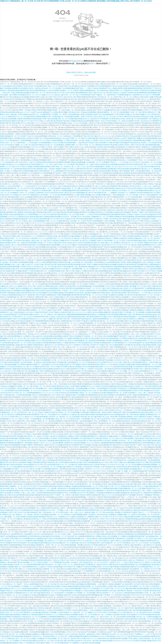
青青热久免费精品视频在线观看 (114, 208)
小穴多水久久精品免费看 (147, 195)
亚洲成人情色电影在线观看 (97, 343)
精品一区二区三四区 (29, 554)
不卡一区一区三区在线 (79, 608)
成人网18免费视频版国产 (17, 199)
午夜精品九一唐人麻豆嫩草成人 (98, 232)
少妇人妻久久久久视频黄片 (18, 158)
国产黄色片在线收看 (86, 158)
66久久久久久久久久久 (105, 136)
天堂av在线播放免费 (98, 195)
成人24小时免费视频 (46, 419)
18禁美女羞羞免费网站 (78, 223)
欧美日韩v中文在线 (60, 269)
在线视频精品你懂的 (17, 132)
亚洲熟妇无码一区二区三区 (39, 93)
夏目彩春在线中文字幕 (99, 504)
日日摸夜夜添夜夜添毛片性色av (124, 136)
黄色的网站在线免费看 (89, 556)
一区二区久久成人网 (120, 588)
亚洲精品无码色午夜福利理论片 (142, 425)
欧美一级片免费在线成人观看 (102, 90)
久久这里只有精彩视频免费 (71, 588)
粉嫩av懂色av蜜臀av (12, 497)
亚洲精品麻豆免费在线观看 (53, 338)
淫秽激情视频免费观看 (62, 373)
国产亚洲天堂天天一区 (117, 151)
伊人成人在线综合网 (90, 399)
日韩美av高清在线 (104, 138)
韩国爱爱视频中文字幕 (90, 219)
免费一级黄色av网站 (54, 251)
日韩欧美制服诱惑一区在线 (80, 256)
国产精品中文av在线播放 (70, 86)
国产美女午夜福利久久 (15, 177)
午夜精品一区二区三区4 (8, 597)
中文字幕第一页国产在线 (53, 147)
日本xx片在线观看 (140, 325)
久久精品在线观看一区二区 (21, 258)
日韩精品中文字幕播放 (35, 151)
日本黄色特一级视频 (142, 495)
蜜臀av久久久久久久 (52, 456)
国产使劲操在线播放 (141, 193)
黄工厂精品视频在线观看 (101, 493)
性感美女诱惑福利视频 (13, 478)
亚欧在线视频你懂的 (149, 384)
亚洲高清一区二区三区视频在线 (54, 467)
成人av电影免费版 (116, 602)
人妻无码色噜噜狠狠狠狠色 (120, 552)
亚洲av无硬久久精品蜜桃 (89, 525)
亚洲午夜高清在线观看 (13, 99)
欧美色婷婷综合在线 (74, 462)
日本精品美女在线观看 (152, 595)
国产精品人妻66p (140, 219)
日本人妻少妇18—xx (66, 84)
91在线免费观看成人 (153, 108)
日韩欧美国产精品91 (118, 408)
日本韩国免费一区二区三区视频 (96, 162)
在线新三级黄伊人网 (143, 484)
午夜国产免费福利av (74, 260)
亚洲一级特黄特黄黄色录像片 (54, 582)
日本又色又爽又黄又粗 (76, 356)
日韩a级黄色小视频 (119, 399)
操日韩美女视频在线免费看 (95, 249)
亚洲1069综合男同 (72, 158)
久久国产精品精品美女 (107, 467)
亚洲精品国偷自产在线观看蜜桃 (91, 582)
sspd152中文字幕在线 (84, 493)
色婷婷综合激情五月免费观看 (40, 484)
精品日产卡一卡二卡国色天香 (125, 506)
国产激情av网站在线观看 (77, 125)
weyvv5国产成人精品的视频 (148, 547)
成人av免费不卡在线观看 (41, 469)
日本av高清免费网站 (36, 282)
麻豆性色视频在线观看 (118, 493)
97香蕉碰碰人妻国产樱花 (119, 171)
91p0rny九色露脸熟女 (103, 456)
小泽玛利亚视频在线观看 (148, 467)
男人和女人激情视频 (144, 199)
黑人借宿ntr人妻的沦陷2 (104, 410)
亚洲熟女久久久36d (120, 90)
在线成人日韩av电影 (90, 397)
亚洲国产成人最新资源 (33, 225)
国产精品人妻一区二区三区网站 (127, 97)
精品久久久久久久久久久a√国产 (49, 393)
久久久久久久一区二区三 (52, 151)
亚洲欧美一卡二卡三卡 (72, 308)
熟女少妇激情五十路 (130, 214)
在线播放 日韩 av (27, 447)
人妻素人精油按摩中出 (87, 114)
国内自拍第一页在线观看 (80, 419)
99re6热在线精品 (20, 571)
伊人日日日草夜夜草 (151, 114)
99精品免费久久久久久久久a (104, 367)
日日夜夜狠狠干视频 (86, 412)
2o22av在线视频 (55, 254)
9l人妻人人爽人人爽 (42, 206)
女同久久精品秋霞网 (45, 336)
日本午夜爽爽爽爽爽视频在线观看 (43, 321)
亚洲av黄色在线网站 (47, 125)
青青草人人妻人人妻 (107, 225)
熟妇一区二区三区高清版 (136, 488)
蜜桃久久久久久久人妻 (126, 606)
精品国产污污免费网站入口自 (73, 643)
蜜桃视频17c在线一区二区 (131, 112)
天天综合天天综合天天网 (106, 140)
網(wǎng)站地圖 (90, 72)
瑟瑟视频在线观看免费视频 (88, 595)
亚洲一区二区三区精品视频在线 (13, 467)
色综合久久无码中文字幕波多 (147, 223)
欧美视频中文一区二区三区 (86, 149)
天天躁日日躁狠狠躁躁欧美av (92, 462)
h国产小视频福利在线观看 (40, 260)
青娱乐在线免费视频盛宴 (139, 534)
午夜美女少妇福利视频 (74, 341)
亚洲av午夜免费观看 (134, 184)
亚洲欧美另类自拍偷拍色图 (28, 351)
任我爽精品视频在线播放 (41, 167)
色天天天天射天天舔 (119, 517)
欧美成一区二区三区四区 (131, 247)
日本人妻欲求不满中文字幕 (48, 154)
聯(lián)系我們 (71, 72)
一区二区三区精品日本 (116, 319)
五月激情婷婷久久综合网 (27, 173)
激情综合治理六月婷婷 (118, 110)
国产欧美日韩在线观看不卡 (20, 543)
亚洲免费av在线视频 (91, 506)
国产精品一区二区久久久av (92, 604)
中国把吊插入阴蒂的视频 (8, 547)
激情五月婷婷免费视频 (79, 277)
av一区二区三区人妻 (38, 258)
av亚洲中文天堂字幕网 (71, 364)
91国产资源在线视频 (137, 332)
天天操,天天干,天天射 (122, 636)
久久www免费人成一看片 (79, 262)
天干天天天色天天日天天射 (114, 465)
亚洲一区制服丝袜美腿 (68, 504)
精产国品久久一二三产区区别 (118, 162)
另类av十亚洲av (27, 334)
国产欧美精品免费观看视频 (93, 280)
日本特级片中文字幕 (11, 190)
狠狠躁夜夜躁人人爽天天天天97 (103, 108)
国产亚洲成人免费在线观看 (127, 262)
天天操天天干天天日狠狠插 (57, 103)
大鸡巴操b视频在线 (148, 482)
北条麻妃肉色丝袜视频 (121, 212)
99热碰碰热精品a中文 (14, 182)
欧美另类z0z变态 (152, 523)
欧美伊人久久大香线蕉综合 (130, 154)
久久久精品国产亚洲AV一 (70, 151)
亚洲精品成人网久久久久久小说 (21, 530)
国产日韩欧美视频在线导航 (60, 458)
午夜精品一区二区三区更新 (115, 328)
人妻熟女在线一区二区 (38, 241)
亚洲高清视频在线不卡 (113, 154)
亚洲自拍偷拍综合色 (154, 386)
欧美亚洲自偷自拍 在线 (76, 310)
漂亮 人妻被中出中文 (97, 454)
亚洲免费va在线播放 (63, 486)
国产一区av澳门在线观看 (41, 432)
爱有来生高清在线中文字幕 (108, 523)
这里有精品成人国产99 (90, 330)
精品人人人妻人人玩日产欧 (48, 101)
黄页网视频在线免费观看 (107, 169)
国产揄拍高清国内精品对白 (58, 386)
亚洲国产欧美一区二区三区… (35, 132)
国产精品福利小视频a (68, 121)
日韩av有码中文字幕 (25, 556)
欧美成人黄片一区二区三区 (111, 103)
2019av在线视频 (27, 508)
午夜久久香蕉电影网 (22, 160)
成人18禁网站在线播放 (83, 186)
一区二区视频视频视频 (45, 351)
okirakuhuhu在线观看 (95, 208)
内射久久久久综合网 (29, 501)
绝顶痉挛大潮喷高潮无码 (117, 184)
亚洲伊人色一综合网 (38, 114)
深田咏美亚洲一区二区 (8, 169)
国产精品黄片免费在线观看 (104, 188)
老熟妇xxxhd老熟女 (87, 110)
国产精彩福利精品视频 (92, 130)
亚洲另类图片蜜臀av (44, 277)
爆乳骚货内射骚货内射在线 (60, 262)
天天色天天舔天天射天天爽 (112, 462)
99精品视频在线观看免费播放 (138, 588)
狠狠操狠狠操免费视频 (146, 575)
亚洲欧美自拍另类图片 (23, 293)
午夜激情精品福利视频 (37, 410)
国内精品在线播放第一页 (33, 588)
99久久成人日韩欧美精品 (85, 147)
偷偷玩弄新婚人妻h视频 (127, 286)
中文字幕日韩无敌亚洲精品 (28, 641)
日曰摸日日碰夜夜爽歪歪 (8, 556)
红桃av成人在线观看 (43, 273)
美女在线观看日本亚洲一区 (27, 88)
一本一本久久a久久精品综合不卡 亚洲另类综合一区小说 (49, 391)
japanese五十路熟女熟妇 (32, 177)
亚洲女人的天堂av (155, 132)
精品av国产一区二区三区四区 (17, 238)
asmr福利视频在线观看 (116, 164)
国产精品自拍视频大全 (133, 84)
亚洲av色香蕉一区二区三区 (76, 284)
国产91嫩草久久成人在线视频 (36, 323)
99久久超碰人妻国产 (113, 541)
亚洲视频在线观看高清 (114, 123)
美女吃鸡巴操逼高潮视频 (45, 425)
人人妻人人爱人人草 (54, 384)
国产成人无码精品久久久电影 (65, 414)
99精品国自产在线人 (86, 482)
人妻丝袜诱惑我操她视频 (140, 610)
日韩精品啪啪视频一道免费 (73, 545)
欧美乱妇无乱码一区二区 (72, 332)
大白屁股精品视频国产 (36, 615)
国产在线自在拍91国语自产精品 (108, 619)
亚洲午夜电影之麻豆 (11, 275)
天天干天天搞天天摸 (147, 158)
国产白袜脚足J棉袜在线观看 (104, 147)
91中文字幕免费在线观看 (143, 458)
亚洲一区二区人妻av (136, 612)
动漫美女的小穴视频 (35, 602)
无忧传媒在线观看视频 (63, 599)
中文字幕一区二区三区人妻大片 (94, 273)
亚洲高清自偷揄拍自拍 (34, 375)
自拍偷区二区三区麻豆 (72, 110)
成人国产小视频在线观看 (70, 636)
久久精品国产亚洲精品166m (128, 93)
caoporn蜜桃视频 (77, 193)
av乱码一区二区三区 (15, 441)
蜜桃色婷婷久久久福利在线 (33, 84)
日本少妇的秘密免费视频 (145, 249)
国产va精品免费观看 (114, 482)
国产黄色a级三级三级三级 (108, 325)
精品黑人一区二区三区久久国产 (132, 347)
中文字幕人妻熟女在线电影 (142, 210)
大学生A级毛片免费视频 (106, 175)
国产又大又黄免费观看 (69, 602)
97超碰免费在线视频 (42, 254)
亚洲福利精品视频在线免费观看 (27, 406)
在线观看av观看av (108, 236)
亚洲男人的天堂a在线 (104, 567)
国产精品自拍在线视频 (101, 404)
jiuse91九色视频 (125, 447)
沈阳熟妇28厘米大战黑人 (37, 97)
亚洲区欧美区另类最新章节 (72, 445)
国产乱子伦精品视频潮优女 (147, 306)
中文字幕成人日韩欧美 (74, 169)
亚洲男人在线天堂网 (60, 249)
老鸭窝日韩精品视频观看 (139, 364)
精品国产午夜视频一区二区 (55, 114)
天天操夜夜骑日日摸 (139, 367)
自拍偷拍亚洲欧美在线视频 (106, 264)
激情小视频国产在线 (58, 169)
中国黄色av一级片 (126, 206)
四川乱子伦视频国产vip (91, 241)
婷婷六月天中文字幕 (56, 234)
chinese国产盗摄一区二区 (11, 488)
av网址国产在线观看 (87, 86)
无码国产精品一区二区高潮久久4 (76, 156)
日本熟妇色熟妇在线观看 (95, 223)
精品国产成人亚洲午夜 (128, 414)
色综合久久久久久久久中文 (133, 602)
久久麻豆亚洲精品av (23, 114)
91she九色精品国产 (39, 384)
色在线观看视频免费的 (56, 354)
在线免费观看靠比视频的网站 (144, 217)
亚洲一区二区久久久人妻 (123, 351)
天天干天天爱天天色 (85, 304)
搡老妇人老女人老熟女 (8, 114)
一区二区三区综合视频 (80, 460)
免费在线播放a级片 (61, 441)
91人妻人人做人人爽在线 (30, 606)
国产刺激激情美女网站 (120, 149)
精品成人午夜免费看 (73, 136)
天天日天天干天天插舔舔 (27, 425)
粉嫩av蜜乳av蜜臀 (86, 358)
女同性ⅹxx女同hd (6, 230)
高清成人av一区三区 (139, 447)
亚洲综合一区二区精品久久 (55, 156)
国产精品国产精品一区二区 (27, 473)
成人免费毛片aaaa (71, 354)
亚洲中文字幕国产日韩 (135, 90)
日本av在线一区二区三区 (40, 140)
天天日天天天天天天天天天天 (121, 245)
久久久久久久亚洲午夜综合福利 (22, 506)
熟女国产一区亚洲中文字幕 (55, 328)
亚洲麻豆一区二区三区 (145, 499)
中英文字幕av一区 (153, 325)
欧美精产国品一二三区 (82, 88)
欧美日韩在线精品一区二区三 (144, 515)
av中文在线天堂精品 (122, 140)
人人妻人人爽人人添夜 (127, 630)
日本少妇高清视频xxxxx (140, 525)
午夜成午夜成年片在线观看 (32, 86)
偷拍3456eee (47, 378)
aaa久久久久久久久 (26, 112)
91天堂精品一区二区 (139, 386)
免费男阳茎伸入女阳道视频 (37, 399)
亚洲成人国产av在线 (125, 210)
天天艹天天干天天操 (22, 558)
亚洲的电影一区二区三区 (57, 515)
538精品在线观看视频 (75, 103)
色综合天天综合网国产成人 (111, 201)
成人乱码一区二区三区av (78, 347)
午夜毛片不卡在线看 (11, 195)
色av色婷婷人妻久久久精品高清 (13, 245)
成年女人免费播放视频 (63, 190)
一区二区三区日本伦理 (99, 295)
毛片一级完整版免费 (75, 269)
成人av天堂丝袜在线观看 (13, 367)
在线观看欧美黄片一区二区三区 (141, 469)
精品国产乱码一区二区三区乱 (108, 330)
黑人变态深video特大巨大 (121, 251)
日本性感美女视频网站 (45, 295)
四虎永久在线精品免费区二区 (45, 190)
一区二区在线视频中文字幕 (110, 130)
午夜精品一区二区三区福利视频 (131, 190)
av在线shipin (14, 480)
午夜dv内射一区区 (68, 319)
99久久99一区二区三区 (96, 190)
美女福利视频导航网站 (79, 606)
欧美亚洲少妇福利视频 (67, 491)
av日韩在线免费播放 (127, 217)
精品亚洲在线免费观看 (132, 267)
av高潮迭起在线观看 (126, 125)
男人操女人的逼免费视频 (34, 221)
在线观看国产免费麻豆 (128, 310)
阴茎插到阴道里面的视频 (73, 175)
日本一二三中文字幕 (143, 204)
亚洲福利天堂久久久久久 (105, 334)
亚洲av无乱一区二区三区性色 (46, 267)
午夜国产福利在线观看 (49, 119)
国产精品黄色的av (133, 143)
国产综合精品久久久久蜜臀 (124, 193)
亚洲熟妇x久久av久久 (65, 634)
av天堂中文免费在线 (52, 117)
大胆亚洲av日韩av (111, 93)
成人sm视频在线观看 (94, 236)
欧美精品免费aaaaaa (85, 597)
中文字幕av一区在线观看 (96, 388)
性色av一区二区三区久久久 (104, 132)
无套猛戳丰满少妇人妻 (60, 369)
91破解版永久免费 (80, 236)
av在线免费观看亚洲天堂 (142, 299)
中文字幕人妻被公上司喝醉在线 (79, 271)
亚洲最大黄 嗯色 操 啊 (11, 123)
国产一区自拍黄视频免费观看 (144, 317)
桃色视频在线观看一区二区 (54, 110)
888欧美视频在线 (6, 615)
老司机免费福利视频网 (134, 110)
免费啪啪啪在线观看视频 (147, 93)
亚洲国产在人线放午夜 (99, 243)
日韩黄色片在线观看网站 (81, 430)
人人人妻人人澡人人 (80, 167)
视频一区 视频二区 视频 (8, 171)
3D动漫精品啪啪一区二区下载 (69, 188)
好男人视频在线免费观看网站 (98, 319)
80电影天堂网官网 (128, 103)
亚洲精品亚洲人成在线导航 (100, 245)
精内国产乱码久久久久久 (86, 471)
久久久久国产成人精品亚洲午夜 (30, 145)
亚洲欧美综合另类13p (97, 210)
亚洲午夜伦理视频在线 (37, 156)
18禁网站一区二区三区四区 (101, 408)
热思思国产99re (101, 247)
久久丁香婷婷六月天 (91, 369)
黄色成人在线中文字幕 (24, 384)
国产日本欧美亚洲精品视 (131, 241)
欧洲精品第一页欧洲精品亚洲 (60, 469)
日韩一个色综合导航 (88, 538)
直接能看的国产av (114, 499)
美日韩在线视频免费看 (44, 554)
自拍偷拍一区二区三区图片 (102, 554)
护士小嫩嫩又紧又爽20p (53, 319)
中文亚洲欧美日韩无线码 (132, 345)
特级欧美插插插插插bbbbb (113, 473)
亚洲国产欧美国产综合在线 (124, 615)
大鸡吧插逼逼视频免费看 (151, 406)
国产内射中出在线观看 (53, 538)
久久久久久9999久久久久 (100, 425)
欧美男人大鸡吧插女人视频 (138, 382)
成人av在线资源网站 (29, 249)
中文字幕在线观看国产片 (142, 119)
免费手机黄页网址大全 (127, 356)
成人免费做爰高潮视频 (37, 160)
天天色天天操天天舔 (21, 223)
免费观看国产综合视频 (86, 212)
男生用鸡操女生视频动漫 (11, 369)
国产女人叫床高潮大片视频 (67, 471)
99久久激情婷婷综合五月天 (138, 95)
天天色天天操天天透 (111, 286)
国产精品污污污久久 (104, 382)
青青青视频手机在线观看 (72, 573)
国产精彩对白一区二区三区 (97, 227)
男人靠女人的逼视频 (25, 197)
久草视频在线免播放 (60, 99)
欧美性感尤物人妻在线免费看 (54, 282)
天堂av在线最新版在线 (42, 604)
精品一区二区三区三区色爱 (18, 595)
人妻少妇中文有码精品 (40, 534)
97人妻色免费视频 (21, 388)
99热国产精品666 (110, 145)
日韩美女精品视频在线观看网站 (127, 169)
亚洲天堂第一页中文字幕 (50, 367)
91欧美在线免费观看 (139, 523)
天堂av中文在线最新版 (21, 510)
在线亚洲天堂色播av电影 (78, 449)
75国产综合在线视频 (133, 408)
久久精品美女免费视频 (131, 504)
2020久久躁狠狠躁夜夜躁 (101, 552)
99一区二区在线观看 (113, 421)
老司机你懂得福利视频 (21, 391)
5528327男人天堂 (112, 125)
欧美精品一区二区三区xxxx (150, 341)
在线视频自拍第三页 (150, 127)
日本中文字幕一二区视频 (54, 510)
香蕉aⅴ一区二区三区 (44, 201)
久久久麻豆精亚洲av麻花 (51, 121)
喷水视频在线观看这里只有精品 (28, 347)
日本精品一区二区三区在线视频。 (77, 123)
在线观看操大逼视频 (45, 625)
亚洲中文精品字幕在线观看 (35, 108)
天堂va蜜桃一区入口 (26, 175)
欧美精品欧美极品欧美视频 (68, 212)
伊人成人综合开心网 (30, 312)
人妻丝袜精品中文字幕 (120, 101)
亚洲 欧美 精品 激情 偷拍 (76, 99)
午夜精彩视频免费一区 (83, 519)
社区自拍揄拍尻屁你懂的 (100, 384)
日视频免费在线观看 (22, 93)
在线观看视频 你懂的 (94, 112)
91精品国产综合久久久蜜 (138, 486)
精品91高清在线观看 (54, 543)
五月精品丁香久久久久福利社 (144, 99)
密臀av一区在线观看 (95, 262)
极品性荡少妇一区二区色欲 (111, 423)
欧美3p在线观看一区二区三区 (19, 232)
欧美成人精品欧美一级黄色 (56, 106)
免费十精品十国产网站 (131, 314)
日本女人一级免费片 (11, 521)
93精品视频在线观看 (121, 334)
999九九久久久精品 (154, 182)
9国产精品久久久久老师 (20, 417)
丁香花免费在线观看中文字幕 (95, 317)
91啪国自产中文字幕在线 (120, 612)
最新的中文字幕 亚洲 (41, 354)
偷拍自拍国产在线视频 (76, 395)
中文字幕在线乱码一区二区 (19, 317)
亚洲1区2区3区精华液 (31, 164)
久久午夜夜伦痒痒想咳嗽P (48, 519)
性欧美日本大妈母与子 (99, 519)
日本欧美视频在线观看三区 (150, 345)
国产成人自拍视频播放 (103, 114)
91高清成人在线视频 (150, 221)
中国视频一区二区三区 (61, 449)
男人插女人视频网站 (81, 154)
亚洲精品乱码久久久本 (85, 119)
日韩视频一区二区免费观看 (32, 552)
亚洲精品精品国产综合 (45, 356)
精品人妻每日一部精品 (64, 508)
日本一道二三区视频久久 (105, 615)
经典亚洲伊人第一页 (30, 182)
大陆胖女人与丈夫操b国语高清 (151, 143)
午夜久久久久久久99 (93, 638)
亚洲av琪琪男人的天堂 (141, 206)
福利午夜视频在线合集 (29, 99)
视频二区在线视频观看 (66, 88)
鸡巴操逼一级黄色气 (101, 412)
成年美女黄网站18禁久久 (14, 236)
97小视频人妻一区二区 (59, 227)
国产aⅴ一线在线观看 (129, 223)
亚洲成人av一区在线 (124, 254)
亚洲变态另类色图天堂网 (121, 364)
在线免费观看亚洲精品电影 (32, 119)
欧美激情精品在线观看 (132, 256)
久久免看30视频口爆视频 (82, 195)
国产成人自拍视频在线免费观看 (93, 341)
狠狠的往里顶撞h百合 (49, 408)
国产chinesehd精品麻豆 (115, 127)
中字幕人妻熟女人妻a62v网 (126, 282)
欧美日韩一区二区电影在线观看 (125, 204)
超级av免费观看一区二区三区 (48, 569)
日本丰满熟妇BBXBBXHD (38, 317)
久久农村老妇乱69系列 (89, 382)
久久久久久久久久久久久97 (19, 549)
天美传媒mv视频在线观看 (69, 586)
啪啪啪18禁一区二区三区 (91, 349)
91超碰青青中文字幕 (76, 369)
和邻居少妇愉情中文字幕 (42, 447)
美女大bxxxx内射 (63, 225)
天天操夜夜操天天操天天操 (43, 193)
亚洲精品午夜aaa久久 (137, 260)
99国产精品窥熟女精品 (73, 282)
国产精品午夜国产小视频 (59, 310)
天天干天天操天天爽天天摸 (133, 127)
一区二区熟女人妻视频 (19, 130)
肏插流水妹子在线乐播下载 (126, 484)
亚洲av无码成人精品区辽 (124, 119)
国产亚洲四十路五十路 (139, 369)
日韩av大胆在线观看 (92, 99)
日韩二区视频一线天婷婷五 (108, 219)
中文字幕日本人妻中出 (121, 360)
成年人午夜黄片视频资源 (42, 528)
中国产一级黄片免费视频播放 (53, 388)
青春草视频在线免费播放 (96, 275)
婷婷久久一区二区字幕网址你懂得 (12, 84)
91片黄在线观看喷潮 (126, 99)
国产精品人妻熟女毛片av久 (95, 93)
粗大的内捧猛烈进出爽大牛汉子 (99, 460)
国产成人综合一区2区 (46, 406)
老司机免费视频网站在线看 (56, 284)
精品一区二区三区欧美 (130, 195)
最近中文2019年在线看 (55, 364)
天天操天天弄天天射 (15, 277)
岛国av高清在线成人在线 (144, 117)
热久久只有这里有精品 (131, 343)
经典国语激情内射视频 (18, 580)
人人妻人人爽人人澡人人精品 (78, 512)
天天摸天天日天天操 (56, 591)
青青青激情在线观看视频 (125, 573)
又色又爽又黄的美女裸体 (42, 349)
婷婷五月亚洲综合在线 (56, 175)
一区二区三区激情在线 (85, 475)
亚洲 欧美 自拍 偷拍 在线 (146, 201)
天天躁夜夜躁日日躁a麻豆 (111, 378)
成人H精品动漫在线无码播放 (84, 101)
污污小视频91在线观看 (71, 338)
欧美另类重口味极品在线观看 (69, 367)
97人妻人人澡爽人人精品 (148, 491)
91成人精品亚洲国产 (83, 414)
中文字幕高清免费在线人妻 (126, 510)
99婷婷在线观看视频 (52, 245)
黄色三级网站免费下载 (39, 297)
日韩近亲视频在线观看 (130, 478)
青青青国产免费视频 (103, 106)
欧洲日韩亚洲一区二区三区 (85, 299)
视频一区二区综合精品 (95, 521)
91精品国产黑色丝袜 (145, 438)
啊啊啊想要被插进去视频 (58, 260)
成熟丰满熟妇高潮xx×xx (105, 293)
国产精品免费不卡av (123, 336)
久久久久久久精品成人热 (54, 95)
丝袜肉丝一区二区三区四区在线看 (36, 438)
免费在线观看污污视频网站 (149, 404)
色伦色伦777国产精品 (106, 525)
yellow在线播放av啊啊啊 (17, 323)
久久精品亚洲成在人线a (41, 521)
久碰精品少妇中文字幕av (123, 188)
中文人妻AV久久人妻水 (22, 475)
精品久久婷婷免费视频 (23, 140)
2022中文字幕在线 (26, 123)
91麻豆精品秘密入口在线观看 (56, 247)
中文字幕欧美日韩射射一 (71, 140)
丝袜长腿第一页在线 (22, 110)
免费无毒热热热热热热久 (63, 460)
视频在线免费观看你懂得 (29, 208)
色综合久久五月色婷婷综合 (56, 345)
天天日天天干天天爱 (40, 103)
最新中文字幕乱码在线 (97, 123)
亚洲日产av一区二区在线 (20, 117)
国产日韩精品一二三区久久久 (96, 284)
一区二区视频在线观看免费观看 (69, 525)
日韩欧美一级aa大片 (101, 121)
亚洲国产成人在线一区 (104, 417)
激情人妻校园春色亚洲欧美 (95, 321)
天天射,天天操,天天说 (94, 391)
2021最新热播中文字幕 (122, 147)
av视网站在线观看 (18, 95)
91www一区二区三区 (70, 95)
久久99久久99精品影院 (55, 297)
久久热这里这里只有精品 (90, 467)
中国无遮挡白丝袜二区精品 (92, 103)
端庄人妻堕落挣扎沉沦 (98, 451)
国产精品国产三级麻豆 (151, 101)
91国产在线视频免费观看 (38, 280)
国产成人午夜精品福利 (45, 138)
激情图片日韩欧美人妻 (125, 545)
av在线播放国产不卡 (101, 491)
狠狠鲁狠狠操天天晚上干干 (18, 643)
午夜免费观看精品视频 (25, 262)
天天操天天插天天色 (36, 338)
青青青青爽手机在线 (22, 156)
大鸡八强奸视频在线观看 (107, 510)
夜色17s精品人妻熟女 (98, 84)
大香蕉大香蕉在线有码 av (90, 325)
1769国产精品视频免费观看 (83, 436)
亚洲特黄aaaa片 (117, 554)
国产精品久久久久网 (141, 606)
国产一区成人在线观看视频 (29, 584)
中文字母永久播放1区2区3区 (125, 117)
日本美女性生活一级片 (40, 523)
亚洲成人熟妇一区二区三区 (51, 86)
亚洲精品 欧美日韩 (68, 384)
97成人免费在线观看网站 (113, 223)
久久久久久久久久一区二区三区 (132, 167)
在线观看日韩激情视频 (127, 617)
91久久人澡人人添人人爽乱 (151, 177)
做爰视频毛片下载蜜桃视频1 (80, 373)
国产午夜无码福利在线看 (121, 114)
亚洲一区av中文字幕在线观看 (109, 458)
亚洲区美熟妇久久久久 (126, 325)
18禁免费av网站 (155, 606)
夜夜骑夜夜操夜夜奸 (119, 428)
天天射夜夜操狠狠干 (85, 95)
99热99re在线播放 (100, 482)
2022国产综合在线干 (152, 445)
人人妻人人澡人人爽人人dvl (92, 480)
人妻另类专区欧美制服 (68, 404)
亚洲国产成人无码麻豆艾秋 (110, 258)
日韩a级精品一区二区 (116, 121)
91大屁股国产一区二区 (86, 432)
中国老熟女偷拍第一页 (71, 306)
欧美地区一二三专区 (26, 143)
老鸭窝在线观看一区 (65, 375)
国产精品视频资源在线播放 (148, 123)
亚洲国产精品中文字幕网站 (37, 130)
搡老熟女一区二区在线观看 (74, 328)
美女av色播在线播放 (121, 132)
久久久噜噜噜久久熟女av (29, 336)
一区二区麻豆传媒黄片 (10, 256)
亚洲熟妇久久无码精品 (145, 625)
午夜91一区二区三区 (9, 532)
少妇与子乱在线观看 (7, 388)
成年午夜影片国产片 (134, 456)
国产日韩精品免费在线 (82, 245)
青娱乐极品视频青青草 (20, 90)
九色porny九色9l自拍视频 (19, 106)
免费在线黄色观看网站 (56, 149)
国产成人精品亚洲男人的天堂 (129, 584)
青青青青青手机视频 (135, 264)
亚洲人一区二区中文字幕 (90, 254)
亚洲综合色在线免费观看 (113, 156)
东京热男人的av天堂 (11, 206)
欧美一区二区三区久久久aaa (35, 301)
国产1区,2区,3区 (77, 197)
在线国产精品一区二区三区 (147, 164)
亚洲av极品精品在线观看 (29, 369)
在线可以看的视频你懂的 (124, 565)
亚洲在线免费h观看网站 (36, 90)
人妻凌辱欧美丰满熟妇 (104, 182)
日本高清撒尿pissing (114, 478)
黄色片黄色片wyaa (115, 86)
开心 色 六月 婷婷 (75, 334)
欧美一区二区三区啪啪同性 (133, 554)
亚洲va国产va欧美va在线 (11, 465)
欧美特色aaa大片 (50, 634)
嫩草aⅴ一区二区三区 (74, 556)
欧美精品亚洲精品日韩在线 (13, 121)
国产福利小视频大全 (69, 147)
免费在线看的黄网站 (140, 173)
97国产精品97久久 (72, 106)
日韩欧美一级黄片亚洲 (59, 349)
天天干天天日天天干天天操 (132, 277)
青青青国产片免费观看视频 (118, 95)
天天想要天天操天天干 (27, 267)
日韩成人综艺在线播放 (109, 536)
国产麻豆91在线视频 (20, 288)
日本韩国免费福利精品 (13, 295)
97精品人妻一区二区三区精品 (67, 304)
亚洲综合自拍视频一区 (79, 469)
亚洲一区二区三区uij (35, 617)
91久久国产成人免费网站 (140, 436)
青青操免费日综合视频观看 (24, 149)
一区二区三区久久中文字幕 (66, 578)
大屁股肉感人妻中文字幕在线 (127, 230)
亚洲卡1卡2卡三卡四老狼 (82, 408)
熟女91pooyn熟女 (19, 451)
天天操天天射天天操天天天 (56, 97)
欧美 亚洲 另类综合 (75, 219)
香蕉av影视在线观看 (102, 171)
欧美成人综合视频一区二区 (74, 221)
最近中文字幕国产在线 (77, 321)
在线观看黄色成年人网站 (42, 458)
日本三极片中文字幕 (25, 195)
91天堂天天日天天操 (92, 534)
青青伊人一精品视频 (15, 575)
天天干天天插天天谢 (49, 243)
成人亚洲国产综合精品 (63, 286)
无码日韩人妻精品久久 (112, 190)
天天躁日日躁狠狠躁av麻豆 (143, 125)
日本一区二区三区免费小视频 (137, 243)
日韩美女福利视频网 (145, 230)
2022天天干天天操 (115, 599)
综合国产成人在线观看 (76, 536)
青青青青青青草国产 (109, 230)
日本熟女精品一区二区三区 (56, 136)
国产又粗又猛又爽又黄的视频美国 (143, 145)
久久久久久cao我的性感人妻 (28, 154)
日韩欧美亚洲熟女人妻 (53, 108)
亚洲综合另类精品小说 (149, 184)
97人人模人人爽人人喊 (10, 175)
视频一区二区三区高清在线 (72, 330)
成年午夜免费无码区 (33, 580)
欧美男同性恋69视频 (58, 123)
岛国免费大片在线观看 (64, 593)
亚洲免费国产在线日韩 (107, 591)
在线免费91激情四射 (48, 486)
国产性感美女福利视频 (75, 584)
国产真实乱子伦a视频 (102, 110)
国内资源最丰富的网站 (10, 173)
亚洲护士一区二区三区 (66, 101)
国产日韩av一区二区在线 (143, 160)
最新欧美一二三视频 (88, 332)
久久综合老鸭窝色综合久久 (120, 460)
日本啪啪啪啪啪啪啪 (151, 149)
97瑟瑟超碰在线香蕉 (14, 201)
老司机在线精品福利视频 (62, 606)
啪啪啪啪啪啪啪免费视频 (112, 443)
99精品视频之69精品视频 (118, 488)
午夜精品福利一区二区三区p (146, 397)
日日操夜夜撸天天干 (33, 199)
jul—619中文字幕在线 (143, 130)
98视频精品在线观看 (153, 447)
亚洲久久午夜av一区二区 (28, 480)
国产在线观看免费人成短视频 (64, 362)
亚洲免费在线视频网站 (83, 384)
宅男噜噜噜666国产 (42, 134)
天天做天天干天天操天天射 (151, 110)
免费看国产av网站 (107, 291)
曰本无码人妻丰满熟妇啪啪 (75, 97)
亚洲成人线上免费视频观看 (28, 275)
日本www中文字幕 (136, 221)
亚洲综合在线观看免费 (55, 332)
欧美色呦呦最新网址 (91, 395)
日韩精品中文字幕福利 (55, 130)
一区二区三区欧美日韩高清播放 (29, 125)
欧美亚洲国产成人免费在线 (74, 301)
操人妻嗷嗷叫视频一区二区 (72, 145)
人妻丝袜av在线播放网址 (66, 127)
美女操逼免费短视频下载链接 (32, 212)
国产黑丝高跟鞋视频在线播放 (23, 230)
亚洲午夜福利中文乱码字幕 (142, 188)
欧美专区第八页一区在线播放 (52, 145)
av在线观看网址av (25, 256)
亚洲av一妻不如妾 (146, 180)
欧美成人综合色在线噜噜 (107, 254)
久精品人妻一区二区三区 (106, 117)
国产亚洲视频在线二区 (103, 299)
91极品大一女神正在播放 (20, 282)
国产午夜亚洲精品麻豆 (86, 251)
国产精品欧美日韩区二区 (131, 156)
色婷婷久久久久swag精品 (9, 599)
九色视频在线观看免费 (152, 312)
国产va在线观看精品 (72, 114)
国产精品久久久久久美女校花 (108, 495)
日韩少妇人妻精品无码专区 (142, 580)
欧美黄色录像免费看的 (25, 591)
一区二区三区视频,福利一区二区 (93, 269)
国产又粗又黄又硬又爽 (13, 569)
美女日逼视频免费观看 (148, 138)
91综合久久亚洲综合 (136, 149)
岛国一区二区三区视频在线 (67, 119)
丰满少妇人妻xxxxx (96, 419)
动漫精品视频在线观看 (35, 517)
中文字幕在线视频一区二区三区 (111, 241)
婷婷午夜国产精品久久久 (108, 349)
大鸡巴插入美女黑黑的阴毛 (108, 338)
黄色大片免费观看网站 (153, 147)
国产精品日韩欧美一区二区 (80, 454)
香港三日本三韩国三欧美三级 (57, 395)
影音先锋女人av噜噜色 (143, 273)
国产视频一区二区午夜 (75, 138)
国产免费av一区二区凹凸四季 (53, 643)
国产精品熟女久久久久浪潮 (13, 164)
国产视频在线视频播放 (84, 90)
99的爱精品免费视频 (45, 99)
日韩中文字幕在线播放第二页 (66, 267)
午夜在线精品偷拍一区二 (102, 358)
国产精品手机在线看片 (76, 401)
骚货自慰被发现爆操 (33, 495)
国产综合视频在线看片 (72, 160)
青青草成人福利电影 (82, 488)
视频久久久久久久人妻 (13, 419)
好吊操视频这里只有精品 (18, 617)
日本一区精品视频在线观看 (69, 117)
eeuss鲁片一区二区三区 (41, 314)
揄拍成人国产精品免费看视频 (18, 471)
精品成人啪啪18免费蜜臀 (140, 245)
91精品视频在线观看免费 (38, 543)
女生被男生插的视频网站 (76, 93)
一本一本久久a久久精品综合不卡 (20, 456)
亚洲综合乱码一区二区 (45, 488)
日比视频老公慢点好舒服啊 (108, 301)
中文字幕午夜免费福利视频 (22, 227)
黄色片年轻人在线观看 (49, 199)
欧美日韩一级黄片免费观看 (111, 347)
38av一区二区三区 (105, 428)
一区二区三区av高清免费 (114, 321)
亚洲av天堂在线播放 (123, 332)
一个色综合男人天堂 (7, 93)
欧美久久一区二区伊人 (19, 151)
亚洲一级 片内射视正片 (64, 621)
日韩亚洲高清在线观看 (13, 334)
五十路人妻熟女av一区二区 (19, 515)
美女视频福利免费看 (114, 247)
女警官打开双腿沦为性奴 (20, 308)
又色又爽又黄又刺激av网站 (133, 295)
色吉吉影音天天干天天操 (36, 186)
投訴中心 (80, 72)
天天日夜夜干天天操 (87, 188)
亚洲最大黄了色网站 (104, 556)
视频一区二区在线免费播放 (112, 401)
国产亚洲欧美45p (73, 134)
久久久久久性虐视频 (41, 149)
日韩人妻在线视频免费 (107, 506)
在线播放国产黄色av (56, 306)
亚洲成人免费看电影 (150, 264)
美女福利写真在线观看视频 (121, 369)
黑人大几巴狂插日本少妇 (89, 428)
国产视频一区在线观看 (135, 171)
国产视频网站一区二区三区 (55, 180)
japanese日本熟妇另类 (87, 171)
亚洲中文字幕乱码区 (89, 441)
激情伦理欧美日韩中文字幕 (21, 260)
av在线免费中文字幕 (105, 143)
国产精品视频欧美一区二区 (82, 164)
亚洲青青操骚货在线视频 (80, 599)
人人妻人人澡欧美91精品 (149, 154)
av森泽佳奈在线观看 (125, 530)
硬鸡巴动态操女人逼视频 (52, 595)
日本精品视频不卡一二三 (18, 186)
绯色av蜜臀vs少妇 (104, 586)
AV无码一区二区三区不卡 (12, 612)
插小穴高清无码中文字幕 (27, 397)
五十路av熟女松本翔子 (146, 432)
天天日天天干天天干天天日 (38, 223)
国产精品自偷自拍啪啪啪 (60, 506)
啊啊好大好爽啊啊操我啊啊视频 (53, 617)
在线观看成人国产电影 (110, 180)
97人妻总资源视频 (108, 221)
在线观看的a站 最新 (18, 375)
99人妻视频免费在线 (137, 140)
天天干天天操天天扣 (7, 571)
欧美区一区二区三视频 (119, 371)
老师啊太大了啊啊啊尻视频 (122, 436)
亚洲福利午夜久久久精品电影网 (78, 206)
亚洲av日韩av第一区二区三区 (47, 88)
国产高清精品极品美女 (23, 234)
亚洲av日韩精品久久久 (104, 149)
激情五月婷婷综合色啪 (92, 238)
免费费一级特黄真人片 (90, 515)
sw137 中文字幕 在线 (7, 110)
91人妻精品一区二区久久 (111, 167)
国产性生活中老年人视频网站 (150, 247)
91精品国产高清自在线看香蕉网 (133, 86)
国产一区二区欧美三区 (66, 495)
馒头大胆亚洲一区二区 (53, 417)
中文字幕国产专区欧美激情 (23, 180)
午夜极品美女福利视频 (45, 275)
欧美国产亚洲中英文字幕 (139, 175)
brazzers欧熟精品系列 (8, 482)
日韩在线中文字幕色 (90, 545)
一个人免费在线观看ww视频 (27, 625)
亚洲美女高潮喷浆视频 (37, 117)
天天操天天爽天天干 (71, 560)
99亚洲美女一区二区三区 (69, 214)
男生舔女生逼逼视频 (88, 234)
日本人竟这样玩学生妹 (141, 134)
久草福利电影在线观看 (67, 456)
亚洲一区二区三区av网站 (83, 362)
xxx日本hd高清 (9, 234)
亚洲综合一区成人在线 (73, 180)
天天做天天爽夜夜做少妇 (113, 288)
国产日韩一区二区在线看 (46, 414)
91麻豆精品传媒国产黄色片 (123, 293)
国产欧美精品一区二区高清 (90, 160)
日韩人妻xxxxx (61, 584)
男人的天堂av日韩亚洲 (16, 284)
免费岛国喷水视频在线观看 (15, 378)
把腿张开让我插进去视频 (129, 238)
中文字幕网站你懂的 (125, 338)
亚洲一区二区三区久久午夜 (103, 597)
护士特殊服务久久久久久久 (38, 238)
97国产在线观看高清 (37, 188)
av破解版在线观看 (56, 432)
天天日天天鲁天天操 (22, 280)
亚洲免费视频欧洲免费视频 (143, 234)
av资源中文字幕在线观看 (135, 375)
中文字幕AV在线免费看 (24, 103)
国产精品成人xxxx (117, 138)
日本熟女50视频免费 (7, 149)
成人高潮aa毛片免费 (84, 504)
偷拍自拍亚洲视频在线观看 (60, 162)
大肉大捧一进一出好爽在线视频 (146, 617)
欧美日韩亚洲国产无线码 (129, 373)
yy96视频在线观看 (133, 517)
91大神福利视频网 (55, 140)
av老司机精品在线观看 (22, 321)
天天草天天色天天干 (137, 595)
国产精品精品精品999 (45, 249)
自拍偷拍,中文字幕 (133, 404)
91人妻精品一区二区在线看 (130, 341)
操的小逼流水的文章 (132, 186)
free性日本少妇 (18, 525)
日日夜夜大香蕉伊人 (124, 145)
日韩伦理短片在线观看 (114, 451)
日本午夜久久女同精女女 (100, 186)
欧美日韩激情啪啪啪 (116, 267)
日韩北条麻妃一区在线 (84, 108)
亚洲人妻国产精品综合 (126, 219)
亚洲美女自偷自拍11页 (28, 138)
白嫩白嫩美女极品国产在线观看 (45, 612)
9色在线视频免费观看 (49, 225)
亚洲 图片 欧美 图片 (18, 108)
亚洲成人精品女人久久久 (103, 364)
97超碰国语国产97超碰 (13, 271)
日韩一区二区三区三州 (72, 428)
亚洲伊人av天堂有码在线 (117, 375)
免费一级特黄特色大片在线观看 (64, 488)
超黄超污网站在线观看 (140, 349)
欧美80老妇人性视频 (112, 206)
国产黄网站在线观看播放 (58, 206)
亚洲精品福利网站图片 (101, 151)
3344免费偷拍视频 (101, 312)
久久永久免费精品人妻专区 (117, 243)
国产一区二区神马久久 (73, 291)
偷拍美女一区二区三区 (59, 273)
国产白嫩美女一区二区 (101, 95)
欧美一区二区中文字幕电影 (119, 543)
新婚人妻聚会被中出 (18, 345)
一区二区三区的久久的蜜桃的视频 (124, 199)
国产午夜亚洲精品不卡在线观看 (92, 308)
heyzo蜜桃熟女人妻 (46, 606)
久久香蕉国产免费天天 (127, 130)
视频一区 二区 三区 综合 (75, 280)
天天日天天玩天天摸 (61, 351)
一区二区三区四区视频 (148, 504)
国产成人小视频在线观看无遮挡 (116, 88)
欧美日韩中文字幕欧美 (107, 565)
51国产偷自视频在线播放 (25, 560)
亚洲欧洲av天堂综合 (35, 643)
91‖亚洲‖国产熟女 (147, 280)
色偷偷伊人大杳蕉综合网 (72, 234)
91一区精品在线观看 (136, 297)
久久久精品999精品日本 (152, 319)
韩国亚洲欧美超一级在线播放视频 (75, 388)
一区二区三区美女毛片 (82, 84)
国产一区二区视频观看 (53, 562)
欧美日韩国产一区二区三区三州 (93, 288)
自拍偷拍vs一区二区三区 (49, 580)
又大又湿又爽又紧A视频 (49, 423)
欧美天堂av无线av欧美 (29, 217)
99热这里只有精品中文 (89, 143)
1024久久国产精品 (14, 371)
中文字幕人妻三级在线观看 (46, 465)
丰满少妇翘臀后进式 (57, 501)
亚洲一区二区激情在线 (145, 454)
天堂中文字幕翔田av (132, 491)
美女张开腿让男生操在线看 (89, 338)
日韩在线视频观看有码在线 (134, 412)
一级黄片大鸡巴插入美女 (37, 106)
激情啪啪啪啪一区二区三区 (61, 197)
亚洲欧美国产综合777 (127, 521)
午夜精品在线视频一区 (15, 362)
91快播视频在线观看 (12, 443)
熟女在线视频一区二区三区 (22, 386)
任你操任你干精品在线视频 (35, 247)
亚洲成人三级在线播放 (113, 195)
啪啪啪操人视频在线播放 (140, 254)
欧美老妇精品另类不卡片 (56, 291)
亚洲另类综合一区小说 (137, 108)
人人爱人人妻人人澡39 (137, 334)
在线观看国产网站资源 (117, 186)
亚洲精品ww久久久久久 (36, 319)
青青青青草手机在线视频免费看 (11, 249)
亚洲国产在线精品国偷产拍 (143, 106)
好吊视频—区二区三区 (96, 512)
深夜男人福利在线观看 (8, 360)
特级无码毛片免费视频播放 (109, 99)
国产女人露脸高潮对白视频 (57, 112)
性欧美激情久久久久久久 (34, 467)
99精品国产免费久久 (58, 358)
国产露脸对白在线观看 (120, 297)
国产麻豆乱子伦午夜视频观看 (92, 180)
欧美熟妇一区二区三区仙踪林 (113, 308)
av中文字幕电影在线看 (13, 508)
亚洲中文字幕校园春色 (116, 491)
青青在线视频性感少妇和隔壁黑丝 (120, 173)
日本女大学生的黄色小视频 (9, 145)
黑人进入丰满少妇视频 (62, 425)
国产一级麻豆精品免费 (21, 310)
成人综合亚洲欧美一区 (69, 132)
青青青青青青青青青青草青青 (80, 295)
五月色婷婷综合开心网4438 (85, 456)
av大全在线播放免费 (84, 569)
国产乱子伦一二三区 (119, 562)
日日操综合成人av (111, 210)
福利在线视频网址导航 (59, 421)
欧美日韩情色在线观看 (37, 510)
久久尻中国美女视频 (137, 114)
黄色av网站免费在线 (78, 201)
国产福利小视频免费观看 (135, 608)
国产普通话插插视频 (122, 175)
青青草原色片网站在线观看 (136, 556)
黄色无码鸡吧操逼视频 (96, 154)
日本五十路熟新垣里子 (36, 288)
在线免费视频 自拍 (59, 336)
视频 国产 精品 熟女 (14, 501)
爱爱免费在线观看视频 (89, 282)
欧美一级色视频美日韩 (21, 251)
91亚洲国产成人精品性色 (115, 227)
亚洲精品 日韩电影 (13, 138)
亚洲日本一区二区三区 (108, 97)
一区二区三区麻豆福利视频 (136, 371)
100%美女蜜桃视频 (101, 86)
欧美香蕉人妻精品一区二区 (92, 617)
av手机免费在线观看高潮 (39, 482)
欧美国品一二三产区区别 (141, 293)
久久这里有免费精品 (12, 208)
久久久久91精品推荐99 (37, 417)
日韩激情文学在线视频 (128, 201)
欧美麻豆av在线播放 (112, 447)
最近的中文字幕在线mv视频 (43, 269)
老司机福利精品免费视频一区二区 (21, 358)
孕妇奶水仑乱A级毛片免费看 (107, 197)
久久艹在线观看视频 (55, 482)
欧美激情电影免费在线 (42, 560)
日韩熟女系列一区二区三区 (115, 84)
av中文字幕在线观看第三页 (127, 438)
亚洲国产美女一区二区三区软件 (58, 238)
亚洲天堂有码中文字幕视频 (57, 399)
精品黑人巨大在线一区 (129, 625)
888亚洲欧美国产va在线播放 (35, 245)
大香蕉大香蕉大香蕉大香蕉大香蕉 (72, 549)
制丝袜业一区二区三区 (17, 225)
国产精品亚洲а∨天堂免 (128, 275)
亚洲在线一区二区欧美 (25, 349)
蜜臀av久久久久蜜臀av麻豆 (36, 504)
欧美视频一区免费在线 (99, 478)
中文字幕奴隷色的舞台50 (41, 162)
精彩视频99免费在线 (36, 565)
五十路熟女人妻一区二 (84, 177)
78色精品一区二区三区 (40, 386)
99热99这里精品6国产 (24, 169)
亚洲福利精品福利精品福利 (9, 112)
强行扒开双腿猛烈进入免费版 (54, 308)
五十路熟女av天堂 (57, 560)
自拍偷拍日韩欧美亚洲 (75, 273)
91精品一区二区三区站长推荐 (129, 180)
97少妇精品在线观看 (97, 88)
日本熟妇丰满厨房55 (37, 110)
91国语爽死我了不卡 (149, 88)
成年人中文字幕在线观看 (138, 410)
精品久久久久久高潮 (111, 356)
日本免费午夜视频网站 (51, 84)
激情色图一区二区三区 (126, 197)
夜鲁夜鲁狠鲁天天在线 (105, 260)
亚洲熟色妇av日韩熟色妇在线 (73, 130)
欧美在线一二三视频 (40, 175)
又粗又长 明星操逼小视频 (55, 241)
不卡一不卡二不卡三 (107, 134)
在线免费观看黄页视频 (31, 373)
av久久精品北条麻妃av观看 (90, 591)
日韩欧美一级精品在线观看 (94, 356)
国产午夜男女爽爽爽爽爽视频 (119, 632)
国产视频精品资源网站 (144, 414)
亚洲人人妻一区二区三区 (147, 238)
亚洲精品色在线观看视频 (84, 121)
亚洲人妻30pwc (132, 493)
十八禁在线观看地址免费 (17, 127)
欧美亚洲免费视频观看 (46, 184)
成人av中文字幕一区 (32, 286)
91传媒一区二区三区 (92, 351)
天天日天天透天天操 (119, 362)
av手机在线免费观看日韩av (92, 378)
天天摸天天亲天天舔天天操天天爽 (22, 325)
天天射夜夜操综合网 (67, 186)
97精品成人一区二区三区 (150, 84)
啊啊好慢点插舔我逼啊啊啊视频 (78, 625)
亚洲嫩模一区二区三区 (49, 127)
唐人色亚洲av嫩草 (58, 232)
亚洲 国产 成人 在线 (17, 243)
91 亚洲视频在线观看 (10, 88)
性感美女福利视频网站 (41, 591)
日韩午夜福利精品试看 (94, 406)
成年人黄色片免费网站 (43, 371)
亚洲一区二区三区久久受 (132, 380)
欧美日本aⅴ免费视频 (140, 567)
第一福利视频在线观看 (128, 397)
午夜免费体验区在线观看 (17, 460)
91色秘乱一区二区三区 (13, 573)
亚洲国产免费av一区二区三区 (144, 573)
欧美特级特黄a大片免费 (94, 230)
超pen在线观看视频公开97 (53, 288)
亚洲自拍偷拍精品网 (70, 475)
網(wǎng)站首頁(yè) (76, 61)
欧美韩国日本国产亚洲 (49, 177)
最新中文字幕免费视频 (44, 173)
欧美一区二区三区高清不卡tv (20, 136)
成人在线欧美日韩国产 (65, 312)
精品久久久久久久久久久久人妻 (40, 232)
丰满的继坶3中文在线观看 (9, 458)
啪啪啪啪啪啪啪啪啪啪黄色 (130, 280)
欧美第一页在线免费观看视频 (20, 395)
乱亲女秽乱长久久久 (7, 184)
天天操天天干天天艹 (68, 108)
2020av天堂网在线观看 (130, 123)
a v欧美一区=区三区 (30, 304)
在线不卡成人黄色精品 (121, 501)
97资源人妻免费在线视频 (87, 293)
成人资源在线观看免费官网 (105, 538)
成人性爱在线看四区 (46, 362)
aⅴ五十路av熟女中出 (47, 347)
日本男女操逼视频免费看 (114, 314)
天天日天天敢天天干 (135, 162)
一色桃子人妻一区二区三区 (54, 545)
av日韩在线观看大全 (76, 380)
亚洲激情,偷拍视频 (148, 380)
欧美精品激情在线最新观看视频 (90, 306)
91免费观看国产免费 (125, 349)
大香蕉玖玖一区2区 (9, 560)
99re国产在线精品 (62, 334)
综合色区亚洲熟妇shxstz (151, 167)
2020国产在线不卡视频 (89, 264)
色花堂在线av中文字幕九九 (58, 93)
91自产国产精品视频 (33, 127)
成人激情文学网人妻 (76, 506)
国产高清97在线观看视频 (93, 221)
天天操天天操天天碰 (71, 297)
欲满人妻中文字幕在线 (92, 193)
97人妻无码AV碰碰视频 (118, 404)
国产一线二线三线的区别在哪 (39, 380)
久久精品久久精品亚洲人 (57, 317)
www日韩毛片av (29, 441)
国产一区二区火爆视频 (63, 208)
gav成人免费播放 (67, 210)
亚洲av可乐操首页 (90, 380)
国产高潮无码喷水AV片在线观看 (85, 182)
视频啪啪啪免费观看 (134, 88)
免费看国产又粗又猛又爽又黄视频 (122, 106)
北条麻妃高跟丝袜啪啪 (10, 397)
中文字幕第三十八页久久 (142, 538)
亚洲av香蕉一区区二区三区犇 (112, 434)
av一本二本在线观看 (52, 188)
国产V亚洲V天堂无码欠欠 (95, 447)
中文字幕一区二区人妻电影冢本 (93, 145)
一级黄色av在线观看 (122, 221)
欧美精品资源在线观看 (26, 599)
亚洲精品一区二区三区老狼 (98, 599)
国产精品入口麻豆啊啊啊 (40, 234)
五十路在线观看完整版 (116, 158)
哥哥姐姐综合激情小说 (46, 430)
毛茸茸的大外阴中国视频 (140, 391)
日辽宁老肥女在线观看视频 (53, 567)
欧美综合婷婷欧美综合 (144, 510)
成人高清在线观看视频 (108, 336)
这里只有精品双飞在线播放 (71, 254)
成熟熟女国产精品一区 (128, 249)
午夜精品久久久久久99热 (32, 236)
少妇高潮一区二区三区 (21, 565)
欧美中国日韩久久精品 (90, 169)
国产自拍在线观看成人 (28, 465)
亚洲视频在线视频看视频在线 (122, 567)
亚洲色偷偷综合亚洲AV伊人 (90, 134)
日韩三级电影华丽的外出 (82, 465)
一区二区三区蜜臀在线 (37, 499)
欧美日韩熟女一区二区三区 (144, 103)
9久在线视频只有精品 (53, 132)
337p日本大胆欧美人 (58, 341)
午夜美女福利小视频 (146, 97)
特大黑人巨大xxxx (142, 419)
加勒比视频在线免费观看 (129, 284)
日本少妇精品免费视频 (38, 136)
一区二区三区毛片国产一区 (102, 562)
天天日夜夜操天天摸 (127, 323)
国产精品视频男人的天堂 (81, 423)
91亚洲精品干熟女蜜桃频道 (36, 451)
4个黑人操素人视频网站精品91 (49, 210)
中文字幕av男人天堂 (77, 238)
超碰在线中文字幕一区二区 (43, 449)
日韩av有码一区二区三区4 (117, 177)
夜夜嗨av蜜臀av (135, 460)
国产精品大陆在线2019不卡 (120, 586)
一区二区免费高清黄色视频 (55, 301)
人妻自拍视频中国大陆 (65, 236)
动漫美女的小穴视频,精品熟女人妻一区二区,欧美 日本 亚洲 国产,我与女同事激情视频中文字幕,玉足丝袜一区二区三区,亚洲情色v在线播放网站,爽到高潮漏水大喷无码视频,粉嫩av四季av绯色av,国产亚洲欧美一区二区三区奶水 (76, 1)
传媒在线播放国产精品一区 (41, 169)
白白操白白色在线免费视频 (15, 495)
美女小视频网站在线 (90, 517)
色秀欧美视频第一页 (131, 432)
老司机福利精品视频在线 (130, 401)
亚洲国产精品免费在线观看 (103, 580)
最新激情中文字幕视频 (127, 495)
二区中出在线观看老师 (120, 382)
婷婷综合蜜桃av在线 (107, 351)
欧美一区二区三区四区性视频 (52, 330)
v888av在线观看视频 (139, 182)
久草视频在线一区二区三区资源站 (146, 560)
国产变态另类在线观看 (132, 308)
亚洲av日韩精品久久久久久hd (97, 449)
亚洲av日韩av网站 (23, 241)
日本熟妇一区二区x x (99, 127)
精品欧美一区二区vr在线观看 (97, 608)
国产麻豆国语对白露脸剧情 (107, 282)
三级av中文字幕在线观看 (43, 454)
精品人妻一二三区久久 (77, 225)
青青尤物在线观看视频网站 (100, 271)
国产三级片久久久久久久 (17, 247)
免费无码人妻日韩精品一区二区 (44, 195)
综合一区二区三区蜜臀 (61, 480)
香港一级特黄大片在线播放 (99, 173)
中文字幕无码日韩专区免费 (55, 258)
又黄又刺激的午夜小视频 (71, 567)
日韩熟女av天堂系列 (122, 108)
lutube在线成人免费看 (50, 375)
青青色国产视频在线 (90, 197)
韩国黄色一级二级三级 (92, 258)
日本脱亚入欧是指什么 (68, 410)
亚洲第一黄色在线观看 (10, 351)
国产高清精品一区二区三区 (90, 336)
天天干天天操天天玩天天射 (33, 121)
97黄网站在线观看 (123, 582)
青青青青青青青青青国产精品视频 (101, 360)
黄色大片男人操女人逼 (19, 602)
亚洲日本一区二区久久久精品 (35, 95)
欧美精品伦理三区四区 (70, 595)
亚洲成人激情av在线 (147, 308)
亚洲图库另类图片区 (143, 136)
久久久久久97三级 (38, 532)
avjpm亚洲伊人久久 (11, 154)
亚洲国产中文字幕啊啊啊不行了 (48, 182)
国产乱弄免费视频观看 (123, 391)
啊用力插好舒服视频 (22, 147)
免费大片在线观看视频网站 (81, 286)
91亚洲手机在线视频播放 (99, 375)
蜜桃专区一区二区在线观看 (91, 484)
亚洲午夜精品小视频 (138, 147)
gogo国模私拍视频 (68, 499)
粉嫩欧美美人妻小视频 (128, 258)
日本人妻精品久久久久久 (22, 328)
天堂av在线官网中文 (35, 578)
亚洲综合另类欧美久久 (77, 230)
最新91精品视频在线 (100, 304)
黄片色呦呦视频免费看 (150, 430)
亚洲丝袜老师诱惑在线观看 (71, 264)
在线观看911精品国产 (141, 236)
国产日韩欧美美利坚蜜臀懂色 (145, 330)
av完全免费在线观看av (133, 328)
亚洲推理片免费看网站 (148, 208)
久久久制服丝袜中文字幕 (74, 617)
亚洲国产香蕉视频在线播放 (47, 304)
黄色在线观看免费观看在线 (89, 510)
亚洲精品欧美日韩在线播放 (79, 173)
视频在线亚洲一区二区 (48, 593)
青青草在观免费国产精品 (33, 243)
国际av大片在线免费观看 (29, 214)
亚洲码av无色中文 (86, 151)
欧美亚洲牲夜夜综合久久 (63, 430)
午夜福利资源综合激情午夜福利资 (127, 467)
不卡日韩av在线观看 (11, 528)
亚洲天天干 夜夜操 (145, 423)
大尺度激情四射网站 (133, 208)
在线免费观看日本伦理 (95, 277)
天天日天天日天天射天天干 (101, 612)
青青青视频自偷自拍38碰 (93, 549)
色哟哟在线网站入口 (150, 190)
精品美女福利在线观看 (52, 628)
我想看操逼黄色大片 (92, 97)
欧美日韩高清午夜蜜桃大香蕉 (27, 356)
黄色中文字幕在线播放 (10, 97)
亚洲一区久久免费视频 (54, 171)
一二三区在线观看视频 (53, 499)
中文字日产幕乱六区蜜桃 (23, 167)
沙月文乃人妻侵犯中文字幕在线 (44, 334)
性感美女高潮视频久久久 (145, 282)
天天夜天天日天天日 (72, 632)
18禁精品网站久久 (136, 354)
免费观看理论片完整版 (93, 536)
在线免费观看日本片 (71, 293)
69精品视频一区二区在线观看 (144, 197)
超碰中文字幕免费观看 (115, 343)
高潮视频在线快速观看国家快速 (25, 273)
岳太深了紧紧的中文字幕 (8, 625)
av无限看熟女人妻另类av (58, 134)
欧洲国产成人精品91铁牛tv (25, 360)
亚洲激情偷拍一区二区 (86, 297)
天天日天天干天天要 (58, 158)
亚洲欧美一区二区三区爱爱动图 (94, 528)
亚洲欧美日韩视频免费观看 (45, 343)
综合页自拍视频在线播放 (55, 293)
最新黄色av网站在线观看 (112, 280)
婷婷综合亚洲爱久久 (100, 158)
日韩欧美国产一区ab (92, 225)
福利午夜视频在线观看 (10, 491)
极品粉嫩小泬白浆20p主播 (145, 434)
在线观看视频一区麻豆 (110, 606)
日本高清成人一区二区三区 (119, 232)
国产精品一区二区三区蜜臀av (53, 221)
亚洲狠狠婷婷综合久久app (34, 567)
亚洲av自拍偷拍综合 (147, 314)
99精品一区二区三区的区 (13, 299)
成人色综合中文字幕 (126, 234)
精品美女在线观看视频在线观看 (59, 223)
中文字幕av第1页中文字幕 (129, 575)
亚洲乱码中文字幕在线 (93, 438)
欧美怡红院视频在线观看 (152, 90)
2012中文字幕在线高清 (87, 106)
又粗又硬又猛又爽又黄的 (52, 264)
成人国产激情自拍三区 (44, 397)
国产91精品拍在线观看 (88, 567)
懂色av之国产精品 (12, 425)
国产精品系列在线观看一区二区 (109, 397)
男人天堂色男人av (46, 436)
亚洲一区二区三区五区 (21, 188)
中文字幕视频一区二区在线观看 (133, 312)
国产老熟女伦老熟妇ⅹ (99, 164)
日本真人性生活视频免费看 (24, 269)
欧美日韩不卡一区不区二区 (24, 449)
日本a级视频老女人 (51, 471)
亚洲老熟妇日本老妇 (111, 578)
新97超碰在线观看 (113, 284)
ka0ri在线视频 (23, 97)
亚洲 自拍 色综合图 (7, 273)
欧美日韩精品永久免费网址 (110, 238)
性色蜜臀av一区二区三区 (67, 90)
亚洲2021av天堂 (57, 371)
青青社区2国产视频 (9, 384)
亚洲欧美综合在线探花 (39, 536)
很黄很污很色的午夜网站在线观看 (86, 495)
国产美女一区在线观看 (79, 208)
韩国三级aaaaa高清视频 (86, 132)
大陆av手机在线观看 (147, 156)
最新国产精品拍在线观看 (149, 256)
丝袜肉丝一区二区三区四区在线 (24, 343)
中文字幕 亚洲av (71, 149)
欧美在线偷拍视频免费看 (26, 134)
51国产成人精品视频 (38, 293)
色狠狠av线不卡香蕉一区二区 (28, 101)
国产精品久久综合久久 (42, 325)
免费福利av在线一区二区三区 (150, 421)
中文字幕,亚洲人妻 (114, 519)
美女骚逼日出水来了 (123, 558)
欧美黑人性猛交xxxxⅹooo (28, 497)
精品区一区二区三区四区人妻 (59, 534)
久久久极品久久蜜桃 (59, 625)
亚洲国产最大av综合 (110, 530)
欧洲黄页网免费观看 (79, 508)
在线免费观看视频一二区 (72, 143)
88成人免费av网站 (36, 549)
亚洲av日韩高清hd (126, 619)
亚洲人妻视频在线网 (27, 341)
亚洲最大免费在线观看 (90, 175)
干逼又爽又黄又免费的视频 (150, 517)
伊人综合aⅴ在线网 (51, 90)
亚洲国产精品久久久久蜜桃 (61, 473)
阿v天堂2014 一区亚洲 (68, 217)
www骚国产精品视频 (119, 143)
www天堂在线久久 (133, 304)
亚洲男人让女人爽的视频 (67, 552)
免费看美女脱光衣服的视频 (42, 197)
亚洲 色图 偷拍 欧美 (114, 312)
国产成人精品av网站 (146, 343)
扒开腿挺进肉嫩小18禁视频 (145, 630)
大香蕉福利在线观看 (15, 204)
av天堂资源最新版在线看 (42, 506)
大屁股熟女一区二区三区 (113, 508)
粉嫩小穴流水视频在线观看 (139, 232)
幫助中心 (93, 63)
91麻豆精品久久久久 (91, 204)
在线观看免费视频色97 (26, 254)
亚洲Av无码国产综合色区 (103, 101)
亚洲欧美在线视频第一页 (8, 134)
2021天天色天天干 (67, 182)
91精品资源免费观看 (26, 528)
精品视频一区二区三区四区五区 (96, 486)
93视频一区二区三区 (63, 478)
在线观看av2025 (122, 264)
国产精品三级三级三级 (88, 136)
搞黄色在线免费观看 (148, 328)
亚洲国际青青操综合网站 (77, 391)
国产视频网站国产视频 (132, 138)
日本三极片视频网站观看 (102, 371)
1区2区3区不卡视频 (133, 634)
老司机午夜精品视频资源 (141, 338)
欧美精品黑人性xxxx (60, 138)
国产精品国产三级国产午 (61, 173)
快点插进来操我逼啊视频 (77, 497)
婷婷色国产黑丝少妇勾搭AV (96, 125)
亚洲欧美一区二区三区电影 (55, 160)
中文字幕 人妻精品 (40, 230)
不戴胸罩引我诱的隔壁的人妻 (36, 345)
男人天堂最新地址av (112, 373)
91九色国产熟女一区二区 (144, 506)
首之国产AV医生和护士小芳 (22, 162)
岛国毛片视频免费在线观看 (71, 538)
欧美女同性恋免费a (46, 204)
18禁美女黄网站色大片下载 (150, 112)
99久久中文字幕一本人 (65, 199)
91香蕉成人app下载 (38, 428)
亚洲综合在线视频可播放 (132, 528)
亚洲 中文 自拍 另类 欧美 (76, 249)
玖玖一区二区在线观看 (26, 206)
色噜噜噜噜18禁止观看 (96, 156)
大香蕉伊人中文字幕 (135, 101)
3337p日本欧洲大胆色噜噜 (124, 134)
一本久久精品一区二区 (58, 604)
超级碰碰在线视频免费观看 (32, 299)
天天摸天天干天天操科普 (29, 430)
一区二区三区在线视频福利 (111, 306)
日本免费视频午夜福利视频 (20, 291)
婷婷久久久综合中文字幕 (145, 275)
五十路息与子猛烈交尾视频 (120, 469)
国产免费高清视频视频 (62, 295)
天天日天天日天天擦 (36, 147)
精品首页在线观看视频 (122, 291)
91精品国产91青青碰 (87, 632)
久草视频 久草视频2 (15, 330)
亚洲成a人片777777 (38, 328)
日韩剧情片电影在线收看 (11, 214)
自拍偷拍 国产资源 (26, 354)
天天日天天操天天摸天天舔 (59, 219)
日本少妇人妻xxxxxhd (105, 354)
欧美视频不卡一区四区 (39, 364)
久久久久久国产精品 (9, 356)
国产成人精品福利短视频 (76, 443)
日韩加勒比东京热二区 (64, 530)
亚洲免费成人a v (139, 545)
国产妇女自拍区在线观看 (131, 508)
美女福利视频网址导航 (61, 204)
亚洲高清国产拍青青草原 (98, 256)
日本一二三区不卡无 (73, 325)
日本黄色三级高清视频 (108, 484)
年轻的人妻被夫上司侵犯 (88, 140)
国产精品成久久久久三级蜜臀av (39, 158)
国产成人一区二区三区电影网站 (107, 234)
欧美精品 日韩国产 (147, 241)
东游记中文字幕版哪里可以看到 (104, 119)
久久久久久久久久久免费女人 (83, 312)
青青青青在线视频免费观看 (41, 256)
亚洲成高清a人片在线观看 (125, 160)
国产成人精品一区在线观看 (110, 310)
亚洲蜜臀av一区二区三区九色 (112, 112)
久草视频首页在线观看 (132, 158)
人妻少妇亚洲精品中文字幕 (56, 280)
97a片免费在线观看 (91, 138)
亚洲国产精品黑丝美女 (58, 484)
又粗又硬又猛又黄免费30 (38, 251)
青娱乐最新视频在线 (144, 378)
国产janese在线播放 (40, 112)
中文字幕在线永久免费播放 (12, 414)
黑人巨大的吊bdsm (75, 441)
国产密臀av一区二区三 (128, 378)
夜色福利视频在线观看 (97, 206)
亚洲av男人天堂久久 (111, 419)
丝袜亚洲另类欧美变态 (25, 597)
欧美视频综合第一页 (39, 556)
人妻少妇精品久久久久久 (46, 208)
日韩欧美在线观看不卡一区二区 (57, 401)
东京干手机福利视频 (127, 480)
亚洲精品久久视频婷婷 (97, 314)
